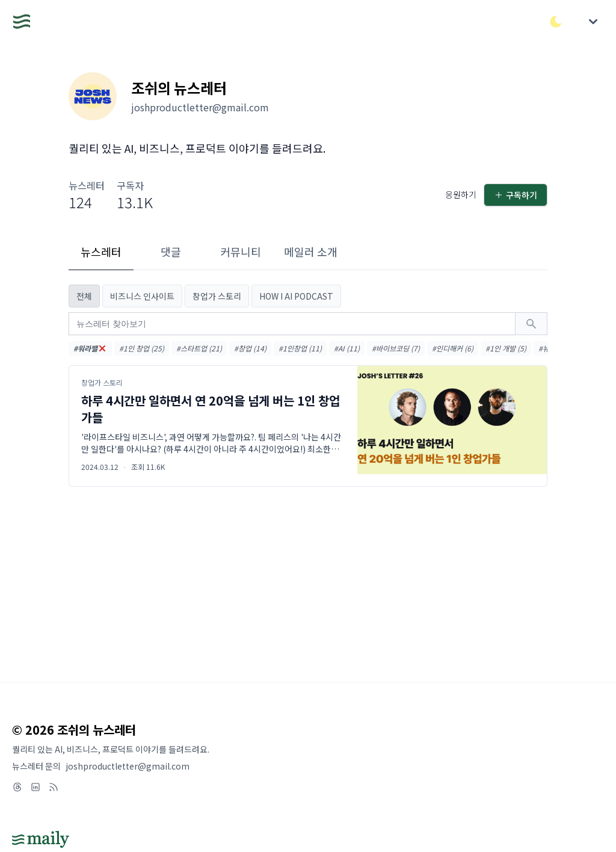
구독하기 (516, 195)
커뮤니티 (241, 252)
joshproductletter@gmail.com (128, 766)
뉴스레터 (101, 252)
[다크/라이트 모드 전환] (556, 22)
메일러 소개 (311, 252)
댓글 (171, 252)
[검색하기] (531, 324)
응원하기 (461, 194)
